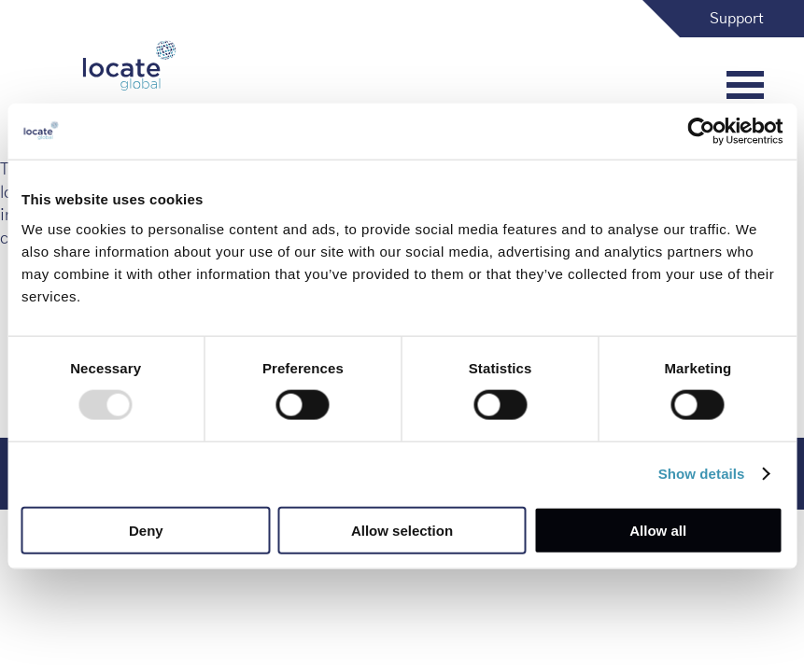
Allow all (658, 530)
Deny (146, 530)
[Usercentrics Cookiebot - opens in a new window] (701, 132)
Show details (702, 474)
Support (737, 19)
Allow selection (402, 530)
